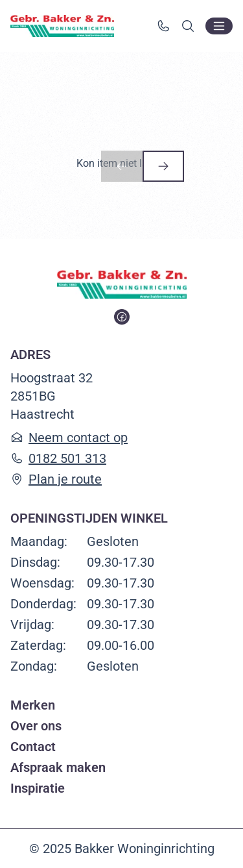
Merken (33, 705)
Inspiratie (38, 788)
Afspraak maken (58, 767)
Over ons (36, 726)
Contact (33, 747)
